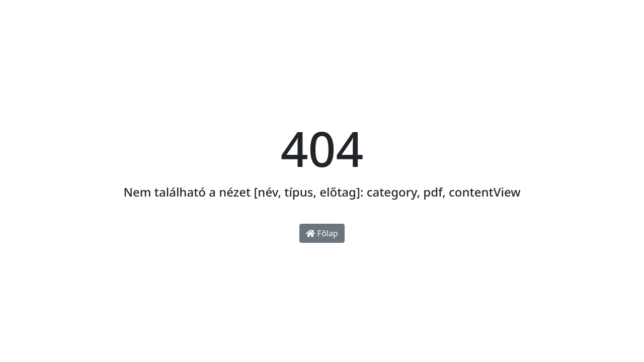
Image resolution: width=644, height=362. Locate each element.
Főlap (322, 233)
